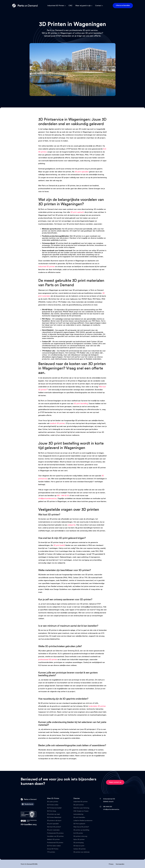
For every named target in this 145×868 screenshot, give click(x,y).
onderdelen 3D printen (97, 706)
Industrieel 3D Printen (56, 6)
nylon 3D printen (62, 321)
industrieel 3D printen (47, 267)
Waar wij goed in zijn (83, 6)
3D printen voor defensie (81, 852)
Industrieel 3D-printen (80, 802)
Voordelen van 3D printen (55, 836)
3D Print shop (52, 811)
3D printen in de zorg (80, 836)
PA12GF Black (68, 312)
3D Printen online (53, 805)
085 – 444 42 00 (63, 496)
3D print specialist (82, 172)
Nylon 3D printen (79, 839)
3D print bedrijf (59, 545)
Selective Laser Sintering (81, 808)
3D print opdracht (77, 212)
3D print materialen (53, 830)
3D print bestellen (79, 817)
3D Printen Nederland (54, 817)
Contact (98, 6)
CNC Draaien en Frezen (81, 811)
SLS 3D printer (78, 833)
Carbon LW (96, 344)
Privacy (111, 864)
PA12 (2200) (80, 332)
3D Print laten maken (54, 846)
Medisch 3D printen (53, 839)
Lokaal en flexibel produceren (83, 821)
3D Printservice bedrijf (54, 808)
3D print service (79, 805)
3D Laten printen (53, 802)
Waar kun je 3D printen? (81, 827)
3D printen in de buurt (54, 821)
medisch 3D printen (57, 423)
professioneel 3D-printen (48, 660)
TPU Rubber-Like (83, 353)
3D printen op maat (53, 814)
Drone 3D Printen (53, 849)
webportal (72, 525)
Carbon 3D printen (80, 849)
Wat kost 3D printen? (54, 827)
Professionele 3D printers (55, 833)
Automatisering (78, 814)
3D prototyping (78, 843)
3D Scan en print (79, 846)
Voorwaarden (120, 864)
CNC (70, 6)
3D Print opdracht (79, 824)
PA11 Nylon (96, 321)
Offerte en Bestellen (123, 5)
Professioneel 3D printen (55, 843)
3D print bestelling (81, 404)
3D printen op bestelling (81, 830)
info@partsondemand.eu (47, 498)
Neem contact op (115, 782)
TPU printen (51, 852)
